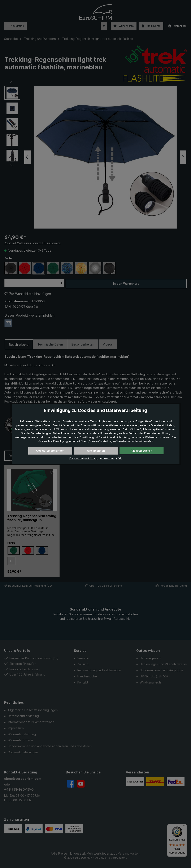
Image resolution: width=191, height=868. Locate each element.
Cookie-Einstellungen (50, 451)
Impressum (107, 458)
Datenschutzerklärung (84, 458)
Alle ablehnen (96, 451)
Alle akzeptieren (141, 451)
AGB (119, 458)
